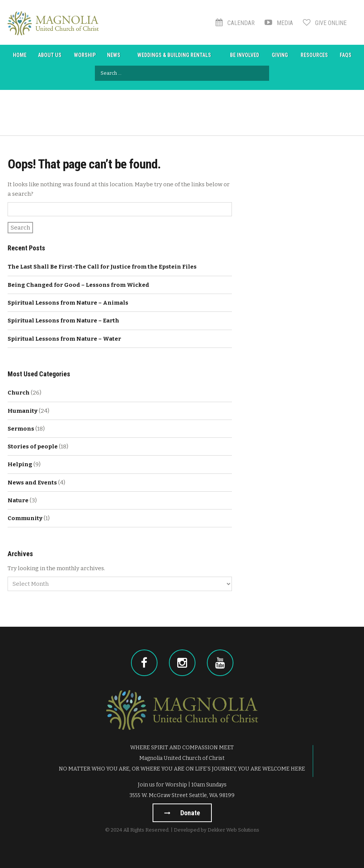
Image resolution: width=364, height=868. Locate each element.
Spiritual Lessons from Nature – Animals (68, 303)
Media (279, 23)
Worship (85, 55)
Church (19, 393)
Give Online (325, 23)
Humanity (23, 411)
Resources (314, 55)
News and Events (32, 483)
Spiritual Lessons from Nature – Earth (63, 321)
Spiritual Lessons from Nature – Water (64, 339)
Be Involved (245, 55)
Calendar (235, 23)
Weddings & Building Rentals (174, 55)
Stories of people (33, 447)
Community (25, 518)
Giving (280, 55)
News (114, 55)
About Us (50, 55)
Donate (182, 813)
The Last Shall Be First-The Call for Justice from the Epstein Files (102, 267)
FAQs (346, 55)
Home (20, 55)
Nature (18, 500)
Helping (20, 464)
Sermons (21, 429)
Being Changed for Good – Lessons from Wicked (78, 285)
